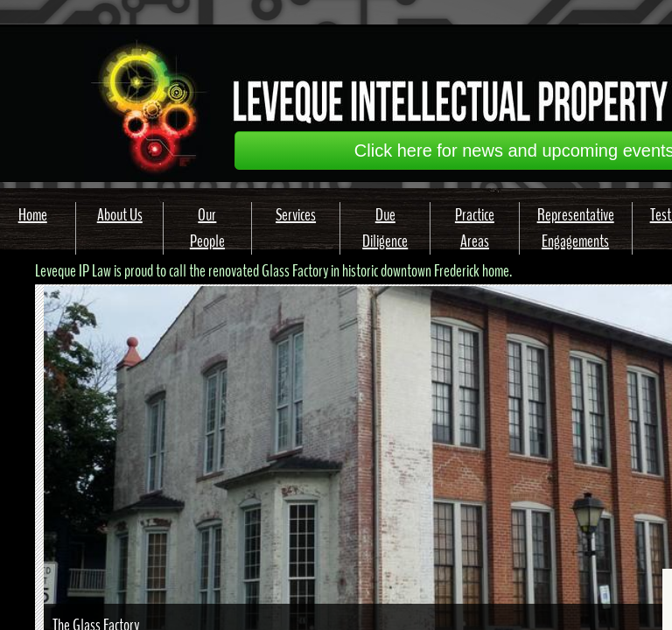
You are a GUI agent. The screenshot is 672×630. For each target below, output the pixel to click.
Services (296, 215)
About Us (120, 215)
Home (33, 215)
